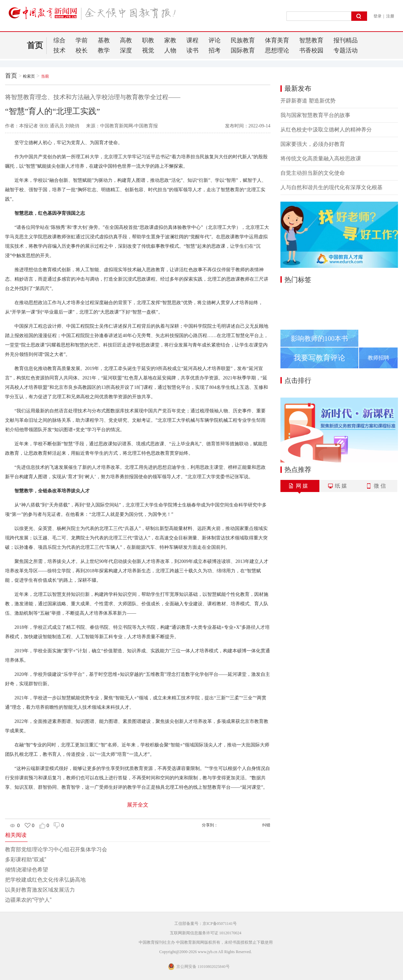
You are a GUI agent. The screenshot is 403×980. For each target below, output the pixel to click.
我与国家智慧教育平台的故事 (315, 115)
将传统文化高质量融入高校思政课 (321, 158)
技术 (59, 50)
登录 (377, 16)
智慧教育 (311, 40)
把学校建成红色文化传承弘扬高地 (45, 880)
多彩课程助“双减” (26, 860)
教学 (104, 50)
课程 (192, 40)
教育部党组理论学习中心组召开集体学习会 (56, 849)
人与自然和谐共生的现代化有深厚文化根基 (331, 187)
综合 (59, 40)
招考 (215, 50)
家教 (170, 40)
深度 (126, 50)
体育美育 (277, 40)
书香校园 (311, 50)
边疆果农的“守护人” (28, 900)
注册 (390, 16)
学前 (82, 40)
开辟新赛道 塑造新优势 (308, 101)
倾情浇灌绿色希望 (27, 870)
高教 (126, 40)
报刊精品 (346, 40)
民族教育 (243, 40)
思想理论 (277, 50)
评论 (215, 40)
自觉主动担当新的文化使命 (313, 173)
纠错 (266, 825)
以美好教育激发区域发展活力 (40, 890)
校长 (82, 50)
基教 (104, 40)
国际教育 (243, 50)
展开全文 (138, 805)
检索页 (29, 76)
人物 (170, 50)
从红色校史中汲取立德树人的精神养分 (326, 130)
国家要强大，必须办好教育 (313, 144)
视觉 (148, 50)
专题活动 (346, 50)
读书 (192, 50)
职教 (148, 40)
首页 (35, 45)
